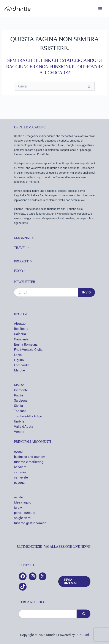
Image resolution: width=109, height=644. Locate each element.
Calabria (20, 334)
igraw (18, 508)
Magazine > (24, 238)
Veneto (19, 432)
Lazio (18, 355)
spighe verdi (23, 518)
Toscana (20, 411)
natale (18, 497)
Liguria (19, 360)
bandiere (20, 467)
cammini (20, 472)
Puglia (18, 395)
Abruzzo (20, 324)
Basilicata (21, 329)
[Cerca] (84, 614)
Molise (19, 385)
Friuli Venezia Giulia (28, 350)
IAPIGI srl (82, 635)
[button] (74, 581)
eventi (18, 452)
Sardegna (21, 401)
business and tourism (30, 457)
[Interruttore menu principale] (100, 9)
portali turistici (25, 513)
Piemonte (21, 390)
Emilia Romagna (26, 345)
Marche (19, 370)
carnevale (21, 477)
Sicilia (18, 406)
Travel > (21, 248)
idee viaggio (23, 502)
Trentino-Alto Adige (28, 416)
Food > (20, 271)
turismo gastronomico (30, 523)
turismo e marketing (29, 462)
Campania (21, 339)
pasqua (19, 483)
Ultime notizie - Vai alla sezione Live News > (54, 547)
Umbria (19, 421)
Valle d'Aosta (24, 427)
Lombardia (22, 365)
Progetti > (23, 261)
